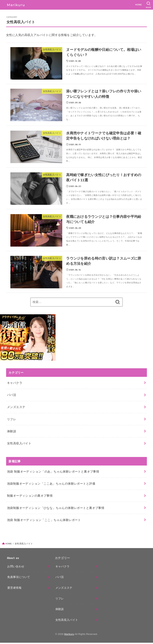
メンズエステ (16, 408)
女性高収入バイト (19, 444)
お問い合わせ (16, 568)
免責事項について (19, 578)
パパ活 (12, 396)
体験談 (12, 432)
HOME (138, 5)
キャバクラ (15, 384)
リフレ (12, 420)
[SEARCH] (148, 5)
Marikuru (69, 635)
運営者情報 (14, 589)
